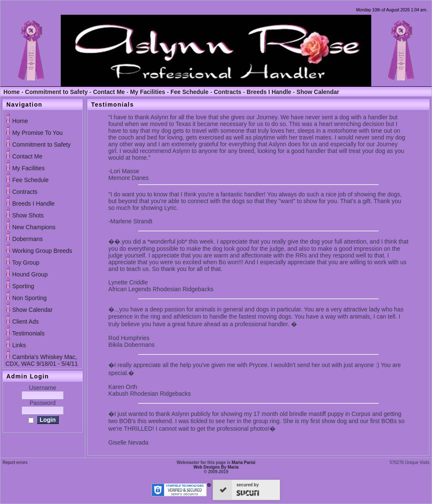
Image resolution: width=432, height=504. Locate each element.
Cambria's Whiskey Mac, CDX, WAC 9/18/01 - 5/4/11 (42, 360)
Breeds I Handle (269, 92)
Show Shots (28, 215)
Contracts (228, 92)
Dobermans (27, 239)
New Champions (34, 227)
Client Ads (26, 322)
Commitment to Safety (56, 92)
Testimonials (28, 333)
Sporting (23, 286)
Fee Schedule (189, 92)
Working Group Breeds (42, 251)
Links (19, 345)
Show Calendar (318, 92)
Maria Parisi (243, 462)
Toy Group (26, 263)
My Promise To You (38, 133)
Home (12, 92)
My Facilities (147, 92)
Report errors (15, 462)
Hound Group (30, 274)
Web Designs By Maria (216, 467)
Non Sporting (30, 298)
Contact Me (109, 92)
